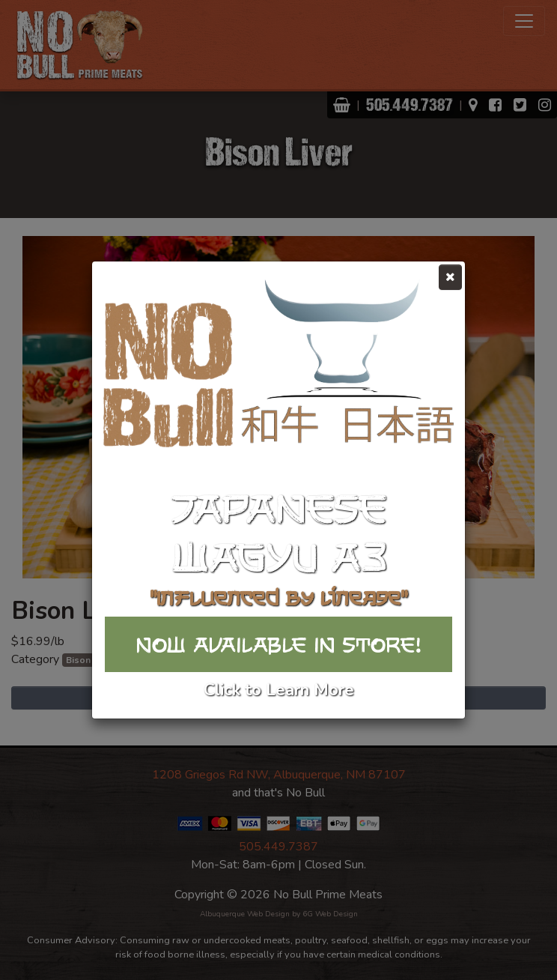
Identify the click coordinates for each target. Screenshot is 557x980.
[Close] (450, 277)
